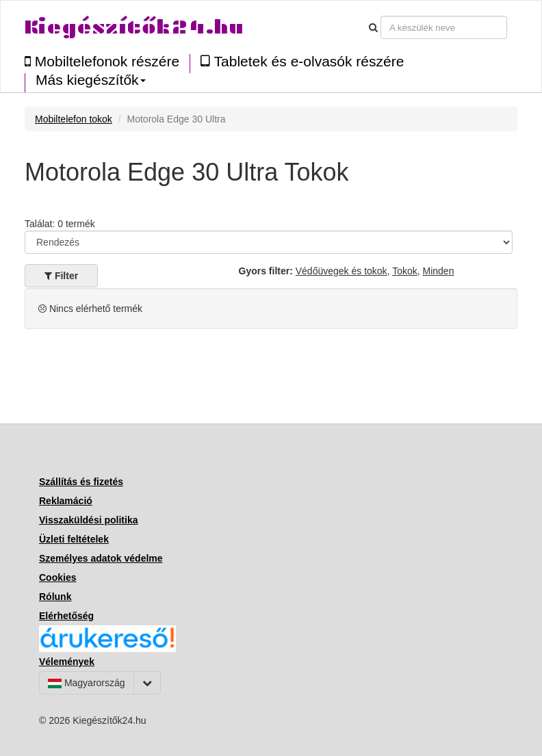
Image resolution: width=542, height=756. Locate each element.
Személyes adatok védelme (101, 558)
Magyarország (87, 683)
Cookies (57, 577)
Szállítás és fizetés (81, 482)
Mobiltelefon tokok (74, 119)
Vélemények (67, 662)
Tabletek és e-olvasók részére (302, 61)
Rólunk (55, 597)
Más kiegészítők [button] (91, 80)
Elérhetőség (66, 616)
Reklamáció (66, 501)
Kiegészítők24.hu (134, 27)
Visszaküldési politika (88, 520)
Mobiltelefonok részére (102, 61)
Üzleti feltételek (74, 539)
